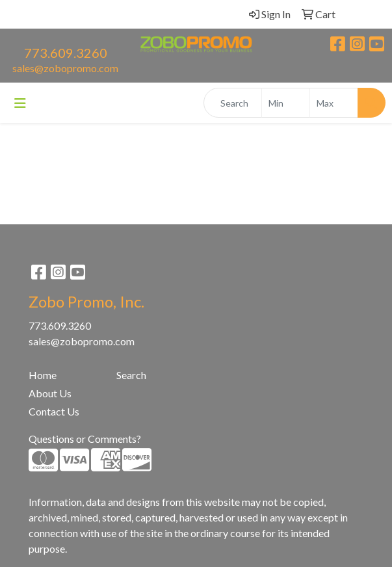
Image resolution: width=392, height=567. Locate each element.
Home (43, 375)
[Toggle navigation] (20, 103)
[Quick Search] (233, 103)
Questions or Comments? (85, 439)
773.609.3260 (66, 53)
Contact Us (54, 411)
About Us (50, 393)
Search (131, 375)
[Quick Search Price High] (334, 103)
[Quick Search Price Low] (286, 103)
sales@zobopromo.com (65, 68)
